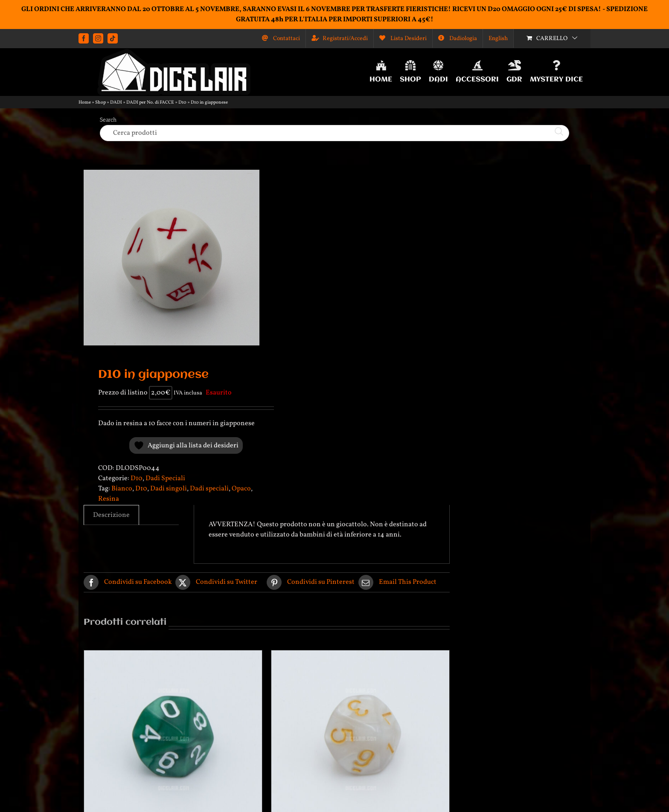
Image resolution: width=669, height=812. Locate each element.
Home (85, 103)
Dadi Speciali (165, 478)
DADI (116, 103)
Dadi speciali (209, 489)
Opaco (241, 489)
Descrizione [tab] (111, 515)
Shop (100, 103)
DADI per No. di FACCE (150, 103)
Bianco (122, 489)
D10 (182, 103)
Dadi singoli (169, 489)
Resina (109, 499)
